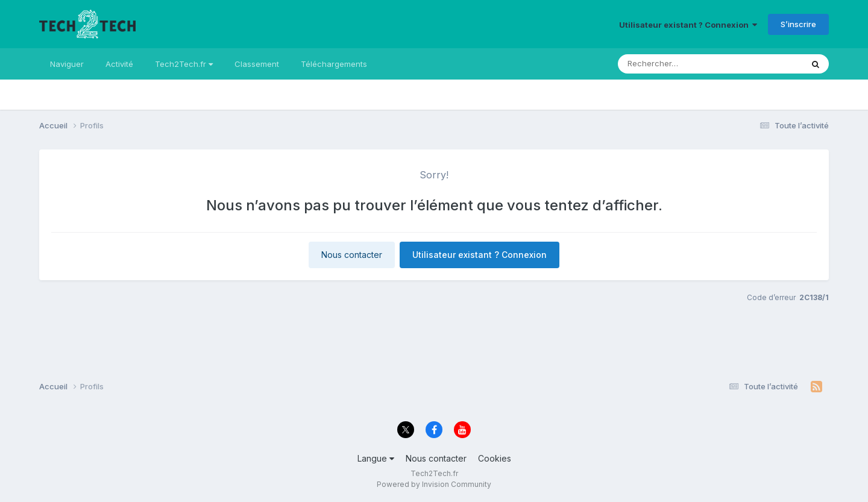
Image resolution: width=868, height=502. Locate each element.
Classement (257, 64)
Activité (119, 64)
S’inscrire (798, 24)
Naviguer (67, 64)
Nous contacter (352, 255)
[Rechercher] (660, 64)
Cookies (495, 458)
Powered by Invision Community (434, 484)
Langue (376, 458)
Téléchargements (334, 64)
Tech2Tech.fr (184, 64)
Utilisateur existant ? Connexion (688, 25)
